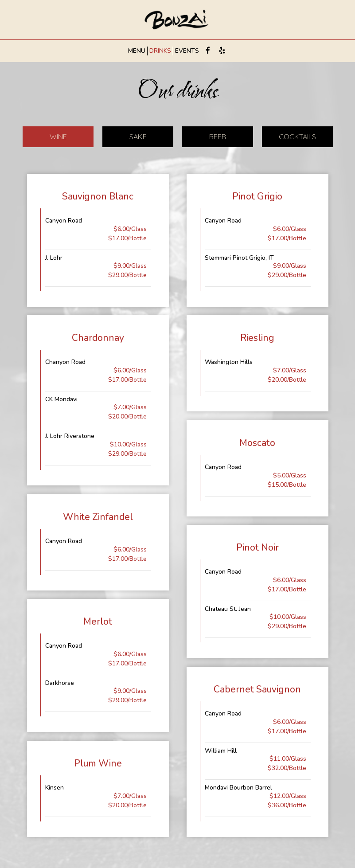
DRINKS (160, 51)
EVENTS (187, 51)
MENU (137, 51)
